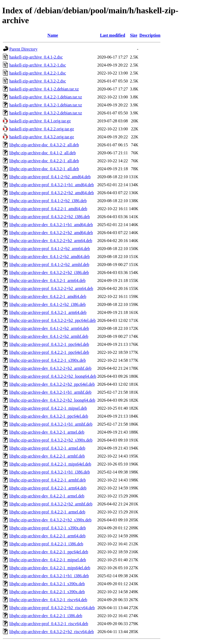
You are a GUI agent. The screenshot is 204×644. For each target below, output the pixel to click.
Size (134, 35)
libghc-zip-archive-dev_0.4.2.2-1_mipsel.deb (48, 560)
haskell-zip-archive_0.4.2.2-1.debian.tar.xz (46, 97)
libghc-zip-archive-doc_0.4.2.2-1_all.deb (44, 161)
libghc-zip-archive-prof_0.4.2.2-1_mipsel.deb (48, 408)
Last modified (112, 35)
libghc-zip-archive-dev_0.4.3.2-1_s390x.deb (47, 584)
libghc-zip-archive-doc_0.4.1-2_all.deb (42, 153)
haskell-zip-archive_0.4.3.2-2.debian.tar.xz (46, 113)
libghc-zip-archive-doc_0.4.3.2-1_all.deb (44, 169)
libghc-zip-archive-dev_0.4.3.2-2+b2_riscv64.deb (52, 632)
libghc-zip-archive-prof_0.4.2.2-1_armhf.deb (48, 480)
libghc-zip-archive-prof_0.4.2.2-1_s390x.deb (48, 360)
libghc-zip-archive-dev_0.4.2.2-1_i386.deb (46, 616)
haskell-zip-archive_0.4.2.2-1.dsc (38, 73)
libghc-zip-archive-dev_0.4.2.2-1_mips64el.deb (50, 568)
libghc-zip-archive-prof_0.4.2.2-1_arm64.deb (48, 488)
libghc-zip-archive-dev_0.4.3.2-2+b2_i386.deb (49, 273)
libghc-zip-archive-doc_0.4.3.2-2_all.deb (44, 145)
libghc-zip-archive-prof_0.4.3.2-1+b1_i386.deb (50, 472)
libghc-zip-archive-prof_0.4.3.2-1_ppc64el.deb (49, 344)
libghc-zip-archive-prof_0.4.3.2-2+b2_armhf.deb (51, 504)
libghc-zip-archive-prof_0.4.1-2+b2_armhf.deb (49, 265)
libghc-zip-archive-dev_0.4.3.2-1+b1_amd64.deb (51, 225)
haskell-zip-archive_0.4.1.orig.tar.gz (40, 121)
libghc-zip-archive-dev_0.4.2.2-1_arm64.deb (47, 536)
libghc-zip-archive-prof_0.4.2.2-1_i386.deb (46, 544)
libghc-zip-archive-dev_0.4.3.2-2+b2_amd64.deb (51, 233)
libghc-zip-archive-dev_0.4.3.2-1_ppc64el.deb (49, 416)
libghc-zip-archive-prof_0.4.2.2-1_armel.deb (47, 512)
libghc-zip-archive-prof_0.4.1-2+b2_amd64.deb (50, 177)
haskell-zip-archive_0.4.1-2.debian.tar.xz (44, 89)
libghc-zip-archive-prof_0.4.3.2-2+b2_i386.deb (50, 217)
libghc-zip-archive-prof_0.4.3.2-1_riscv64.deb (49, 624)
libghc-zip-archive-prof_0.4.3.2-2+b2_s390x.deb (51, 440)
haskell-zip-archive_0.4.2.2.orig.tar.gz (42, 129)
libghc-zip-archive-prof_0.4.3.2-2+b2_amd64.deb (52, 193)
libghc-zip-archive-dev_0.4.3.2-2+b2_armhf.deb (50, 368)
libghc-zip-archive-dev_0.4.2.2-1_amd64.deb (48, 296)
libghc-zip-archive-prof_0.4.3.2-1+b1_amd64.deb (52, 185)
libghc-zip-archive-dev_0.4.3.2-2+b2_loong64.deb (52, 400)
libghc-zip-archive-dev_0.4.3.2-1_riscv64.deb (48, 600)
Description (150, 35)
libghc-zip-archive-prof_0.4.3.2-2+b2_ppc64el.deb (52, 320)
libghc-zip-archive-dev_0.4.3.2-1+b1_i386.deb (49, 576)
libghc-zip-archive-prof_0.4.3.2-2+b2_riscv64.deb (52, 608)
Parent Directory (23, 49)
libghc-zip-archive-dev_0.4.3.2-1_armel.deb (47, 432)
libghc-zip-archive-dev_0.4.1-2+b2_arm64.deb (49, 328)
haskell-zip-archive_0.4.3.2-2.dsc (38, 81)
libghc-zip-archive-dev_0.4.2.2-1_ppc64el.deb (49, 552)
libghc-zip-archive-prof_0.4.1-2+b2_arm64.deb (50, 249)
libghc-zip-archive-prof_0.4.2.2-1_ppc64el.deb (49, 352)
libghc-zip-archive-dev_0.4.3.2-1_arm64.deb (47, 281)
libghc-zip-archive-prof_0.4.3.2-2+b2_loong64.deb (53, 376)
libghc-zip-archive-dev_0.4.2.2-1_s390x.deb (47, 592)
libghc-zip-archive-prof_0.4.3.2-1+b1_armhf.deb (51, 424)
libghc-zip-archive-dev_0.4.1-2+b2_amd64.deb (50, 257)
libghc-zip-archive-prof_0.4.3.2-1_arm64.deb (48, 312)
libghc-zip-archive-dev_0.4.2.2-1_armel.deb (47, 496)
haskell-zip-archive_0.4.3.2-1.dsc (38, 65)
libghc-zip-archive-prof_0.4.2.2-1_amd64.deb (48, 209)
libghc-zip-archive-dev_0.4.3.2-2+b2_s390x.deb (50, 520)
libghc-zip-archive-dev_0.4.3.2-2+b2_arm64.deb (51, 241)
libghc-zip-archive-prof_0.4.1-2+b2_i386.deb (48, 201)
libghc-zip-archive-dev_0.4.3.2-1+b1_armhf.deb (50, 392)
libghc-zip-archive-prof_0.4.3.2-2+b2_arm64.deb (51, 288)
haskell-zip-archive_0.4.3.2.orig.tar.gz (42, 137)
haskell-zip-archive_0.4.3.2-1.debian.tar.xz (46, 105)
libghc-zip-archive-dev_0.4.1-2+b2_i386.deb (48, 304)
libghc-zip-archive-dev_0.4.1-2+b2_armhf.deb (49, 336)
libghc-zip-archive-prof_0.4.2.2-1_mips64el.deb (50, 464)
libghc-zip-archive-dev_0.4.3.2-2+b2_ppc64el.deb (52, 384)
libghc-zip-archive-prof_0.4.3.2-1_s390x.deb (48, 528)
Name (53, 35)
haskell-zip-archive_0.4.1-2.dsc (36, 57)
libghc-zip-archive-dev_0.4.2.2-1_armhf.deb (47, 456)
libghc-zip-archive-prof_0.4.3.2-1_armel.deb (47, 448)
